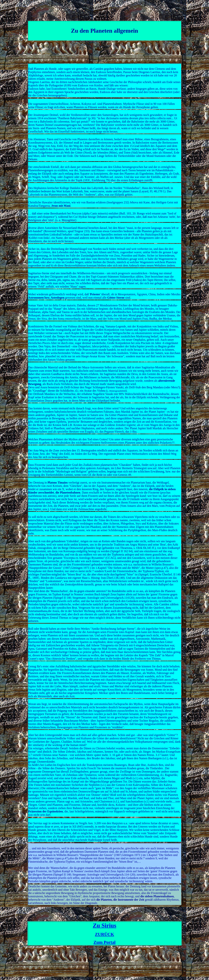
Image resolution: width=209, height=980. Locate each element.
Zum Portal (104, 942)
